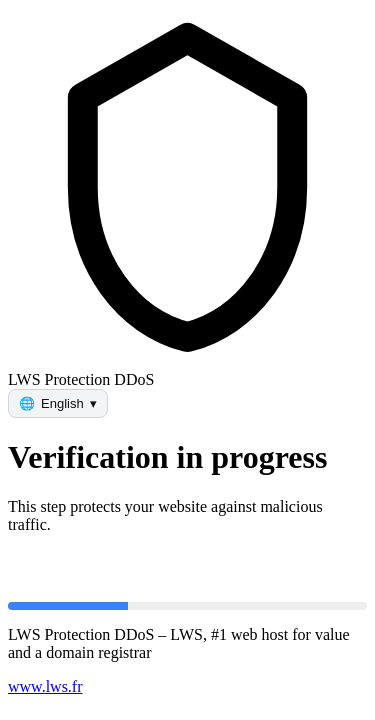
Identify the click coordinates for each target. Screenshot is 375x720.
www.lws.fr (45, 686)
